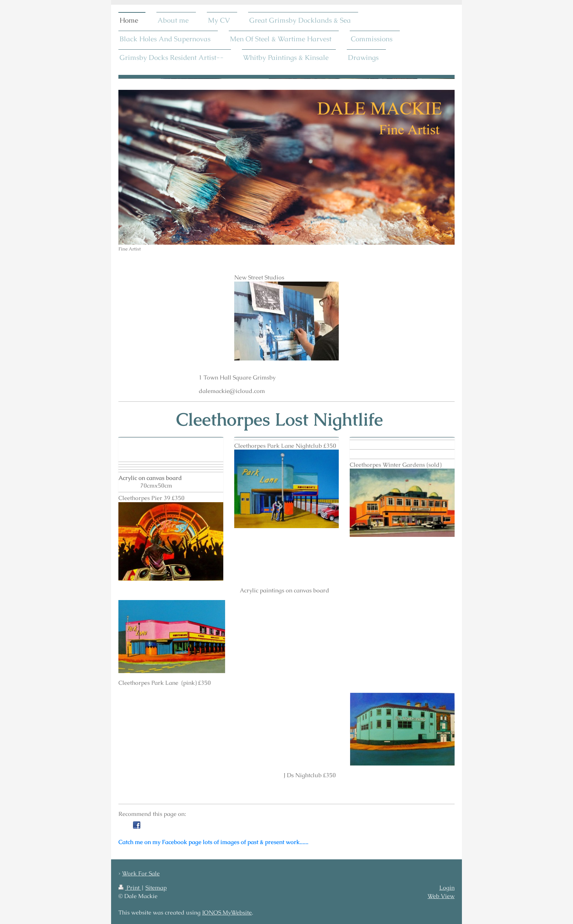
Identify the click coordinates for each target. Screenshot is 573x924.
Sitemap (156, 888)
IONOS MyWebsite (227, 912)
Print (130, 888)
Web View (441, 896)
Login (447, 888)
